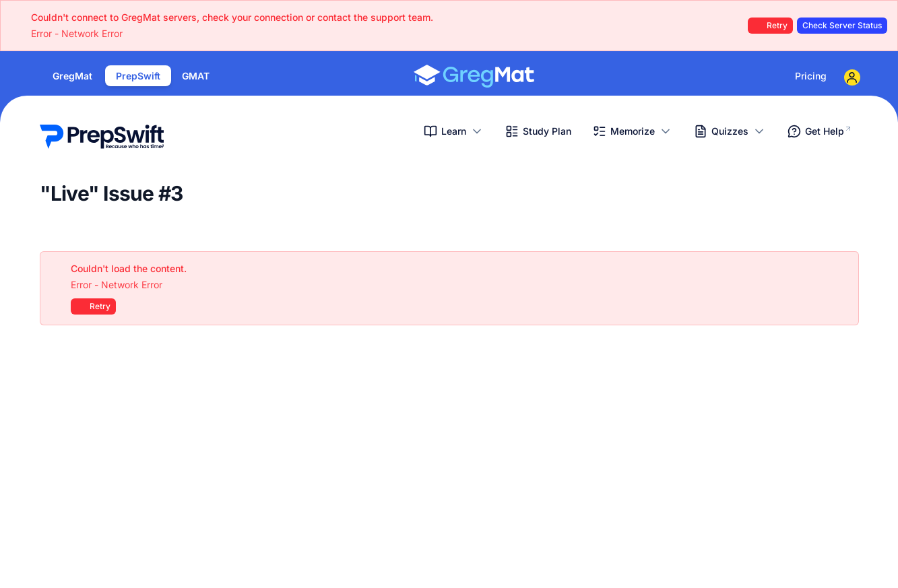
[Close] (841, 269)
